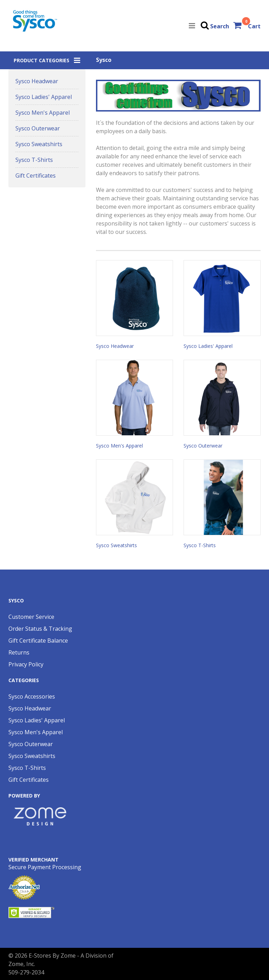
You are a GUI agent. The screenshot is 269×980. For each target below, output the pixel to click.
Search (220, 26)
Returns (19, 652)
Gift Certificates (36, 176)
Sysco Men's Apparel (43, 113)
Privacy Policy (26, 664)
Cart (254, 26)
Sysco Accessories (32, 696)
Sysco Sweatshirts (39, 144)
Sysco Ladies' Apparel (44, 97)
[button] (47, 60)
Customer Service (31, 617)
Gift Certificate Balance (38, 641)
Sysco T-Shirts (34, 160)
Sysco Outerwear (38, 128)
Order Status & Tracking (40, 629)
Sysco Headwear (37, 81)
